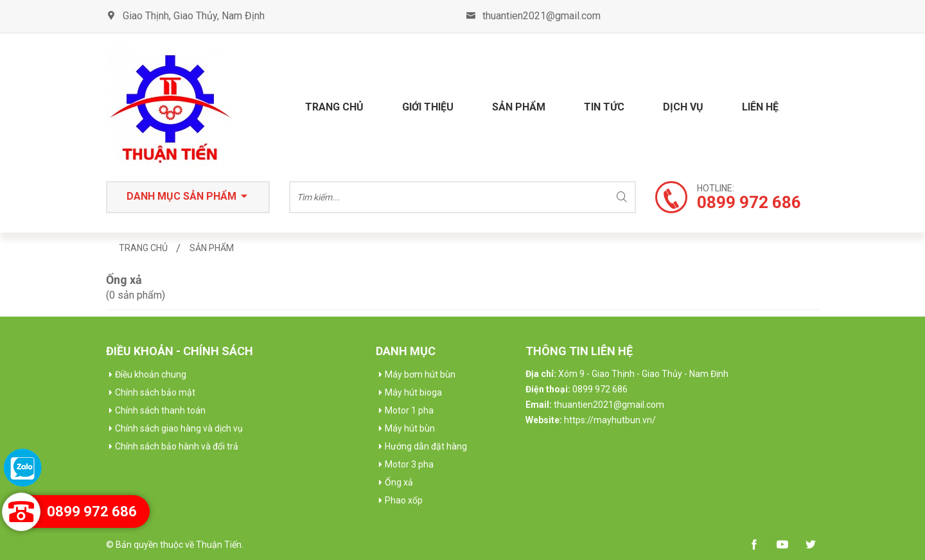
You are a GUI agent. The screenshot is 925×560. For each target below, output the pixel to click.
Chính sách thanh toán (160, 410)
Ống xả (399, 482)
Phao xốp (404, 500)
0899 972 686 (92, 512)
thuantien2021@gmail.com (542, 16)
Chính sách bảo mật (155, 392)
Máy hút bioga (413, 392)
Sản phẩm (519, 107)
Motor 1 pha (409, 410)
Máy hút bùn (410, 428)
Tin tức (604, 107)
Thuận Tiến (219, 545)
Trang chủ (334, 107)
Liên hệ (760, 107)
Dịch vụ (683, 107)
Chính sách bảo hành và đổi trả (177, 446)
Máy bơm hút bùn (420, 374)
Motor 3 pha (409, 464)
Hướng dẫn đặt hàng (426, 446)
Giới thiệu (428, 107)
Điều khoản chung (151, 374)
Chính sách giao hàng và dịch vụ (179, 428)
